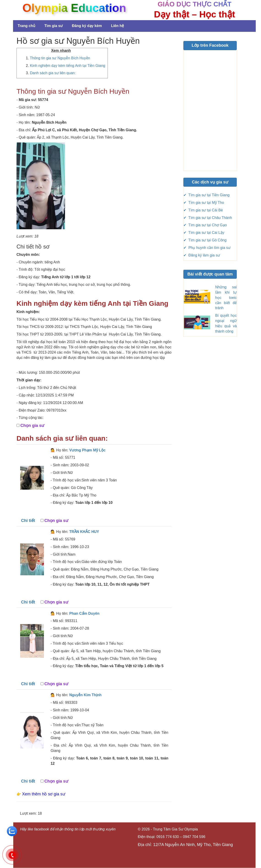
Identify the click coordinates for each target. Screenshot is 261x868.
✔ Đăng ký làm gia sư (202, 255)
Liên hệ (117, 26)
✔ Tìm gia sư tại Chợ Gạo (205, 225)
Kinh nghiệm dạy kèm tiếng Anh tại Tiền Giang (68, 66)
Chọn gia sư (32, 426)
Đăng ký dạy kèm (87, 26)
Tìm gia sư (54, 26)
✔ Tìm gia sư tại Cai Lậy (204, 233)
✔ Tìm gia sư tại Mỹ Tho (204, 203)
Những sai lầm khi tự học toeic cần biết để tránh (226, 298)
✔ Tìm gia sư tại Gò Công (205, 240)
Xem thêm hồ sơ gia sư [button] (43, 794)
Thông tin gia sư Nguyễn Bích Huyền (60, 58)
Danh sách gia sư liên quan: (53, 73)
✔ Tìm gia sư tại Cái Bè (203, 210)
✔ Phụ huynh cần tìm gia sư (207, 248)
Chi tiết (28, 521)
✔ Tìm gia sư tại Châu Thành (208, 218)
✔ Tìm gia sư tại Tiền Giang (207, 195)
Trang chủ (26, 26)
